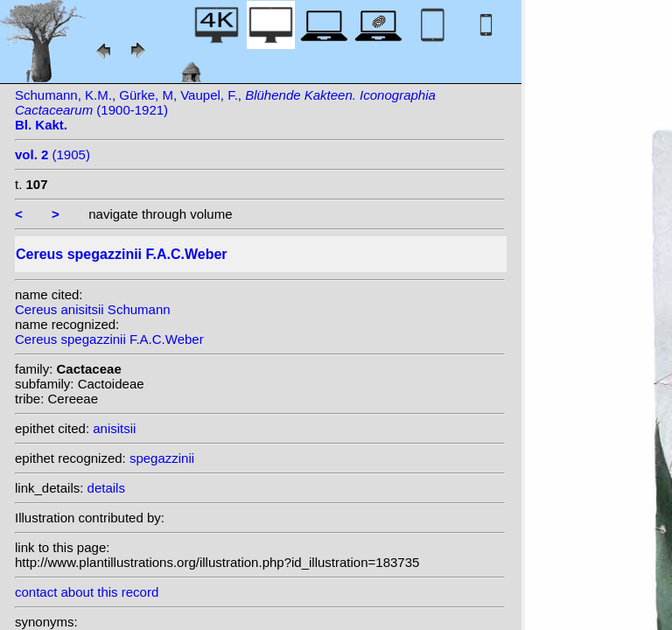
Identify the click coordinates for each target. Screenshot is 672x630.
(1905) (52, 154)
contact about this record (87, 592)
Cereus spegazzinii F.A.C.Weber (109, 339)
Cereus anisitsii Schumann (93, 309)
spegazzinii (162, 458)
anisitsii (114, 428)
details (106, 488)
